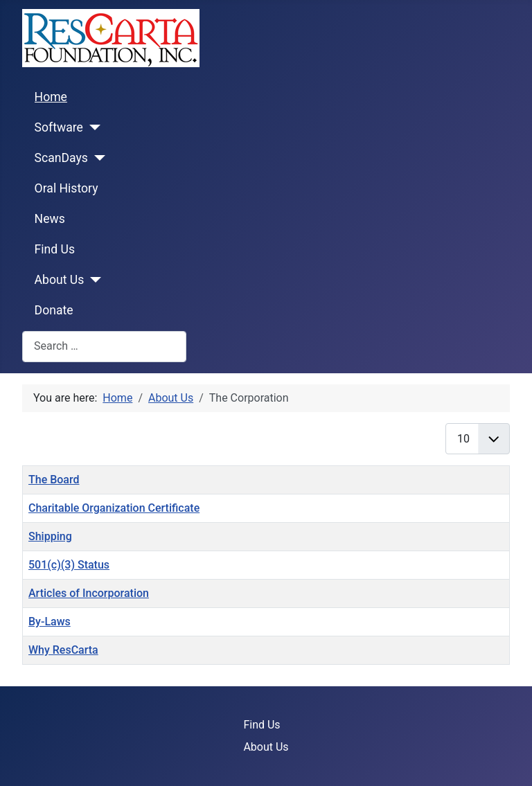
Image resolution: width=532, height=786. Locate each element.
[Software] (92, 127)
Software (59, 127)
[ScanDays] (97, 158)
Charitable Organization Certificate (114, 508)
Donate (54, 310)
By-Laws (50, 622)
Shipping (50, 536)
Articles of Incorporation (89, 593)
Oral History (66, 188)
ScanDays (61, 158)
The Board (54, 480)
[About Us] (92, 280)
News (50, 219)
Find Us (55, 249)
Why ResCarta (63, 650)
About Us (60, 280)
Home (51, 97)
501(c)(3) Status (69, 565)
